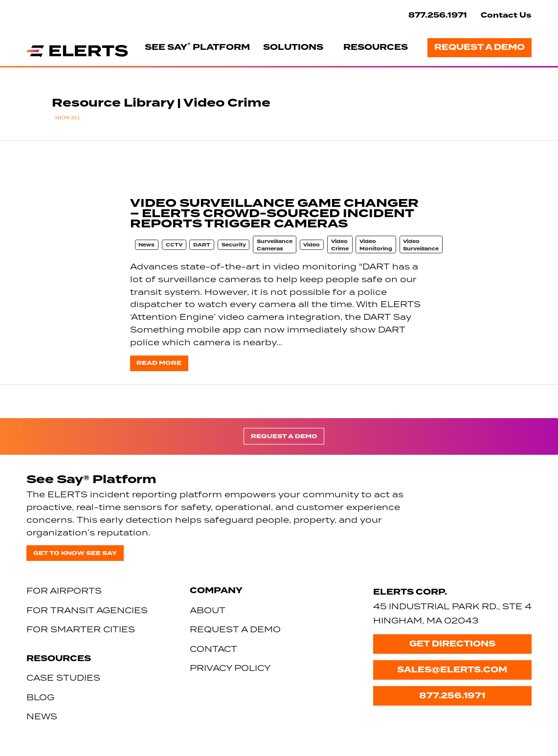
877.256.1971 (438, 15)
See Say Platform (197, 47)
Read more (159, 363)
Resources (376, 47)
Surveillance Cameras (275, 245)
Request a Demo (480, 47)
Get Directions (452, 644)
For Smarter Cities (81, 629)
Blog (40, 697)
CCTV (174, 245)
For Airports (64, 590)
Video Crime (340, 245)
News (146, 245)
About (208, 610)
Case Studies (63, 678)
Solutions (293, 47)
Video (312, 245)
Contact (213, 649)
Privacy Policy (230, 668)
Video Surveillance (421, 245)
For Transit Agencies (87, 610)
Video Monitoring (376, 245)
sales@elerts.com (452, 670)
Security (234, 245)
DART (202, 245)
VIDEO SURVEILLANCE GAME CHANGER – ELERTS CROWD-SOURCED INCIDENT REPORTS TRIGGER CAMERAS (274, 213)
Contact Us (506, 15)
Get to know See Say (75, 553)
